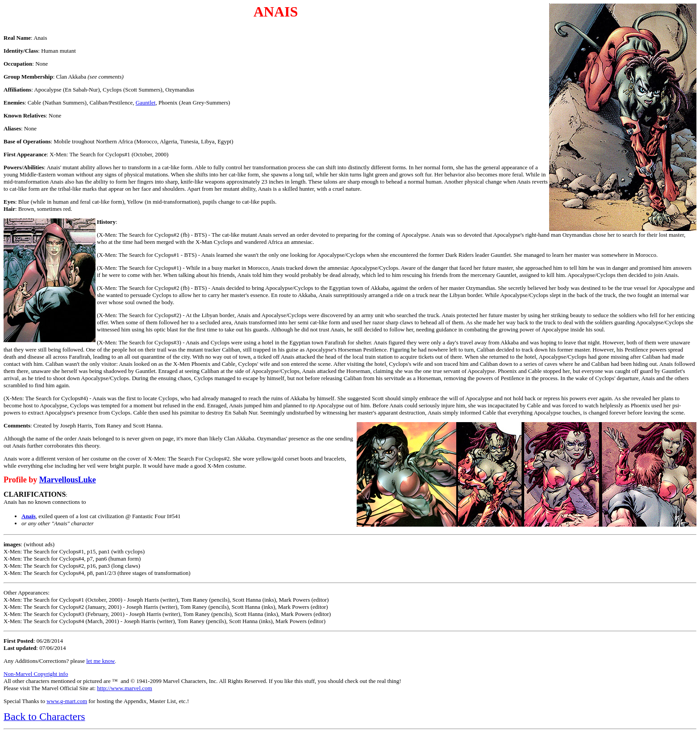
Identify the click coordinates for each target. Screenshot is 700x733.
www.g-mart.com (67, 701)
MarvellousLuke (68, 480)
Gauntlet (146, 103)
